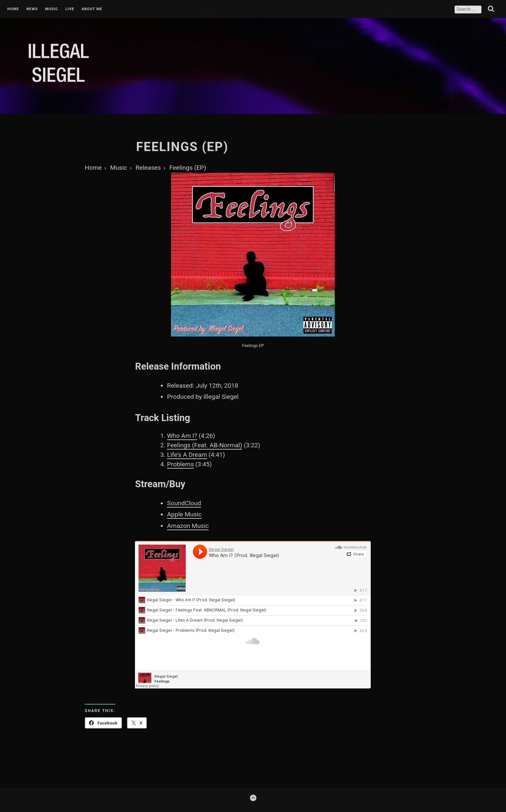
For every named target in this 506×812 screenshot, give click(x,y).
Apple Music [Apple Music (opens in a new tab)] (184, 514)
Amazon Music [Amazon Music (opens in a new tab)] (188, 526)
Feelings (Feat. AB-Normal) (205, 445)
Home (13, 9)
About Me (92, 9)
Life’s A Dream (187, 455)
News (32, 9)
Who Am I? (182, 436)
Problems (180, 464)
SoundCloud (184, 503)
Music (52, 9)
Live (70, 9)
